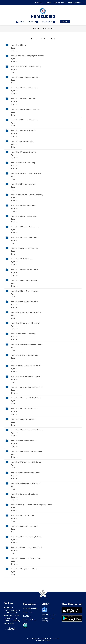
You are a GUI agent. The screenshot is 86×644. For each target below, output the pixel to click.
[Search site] (83, 3)
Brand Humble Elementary (26, 184)
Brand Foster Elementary (25, 141)
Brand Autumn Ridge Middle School (29, 387)
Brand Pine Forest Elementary (27, 280)
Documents (49, 29)
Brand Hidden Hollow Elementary (29, 173)
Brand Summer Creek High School (29, 548)
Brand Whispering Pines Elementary (29, 344)
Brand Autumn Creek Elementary (28, 66)
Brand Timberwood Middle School (29, 462)
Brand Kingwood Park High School (29, 537)
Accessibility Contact (30, 608)
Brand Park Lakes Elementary (27, 270)
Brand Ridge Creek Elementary (28, 291)
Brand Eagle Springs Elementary (28, 109)
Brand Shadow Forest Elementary (29, 312)
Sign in (65, 22)
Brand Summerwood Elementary (28, 323)
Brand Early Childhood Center (27, 569)
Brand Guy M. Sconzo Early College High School (34, 505)
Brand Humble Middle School (27, 409)
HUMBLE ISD (37, 29)
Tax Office (27, 616)
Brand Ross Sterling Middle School (29, 451)
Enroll (48, 3)
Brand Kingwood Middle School (28, 419)
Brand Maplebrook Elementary (28, 227)
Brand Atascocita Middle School (28, 376)
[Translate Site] (48, 22)
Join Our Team (59, 3)
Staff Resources (75, 3)
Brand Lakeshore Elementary (27, 216)
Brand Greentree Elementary (27, 152)
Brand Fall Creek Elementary (27, 131)
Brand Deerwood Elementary (27, 99)
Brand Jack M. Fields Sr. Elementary (30, 195)
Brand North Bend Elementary (27, 237)
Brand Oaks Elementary (25, 259)
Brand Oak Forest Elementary (27, 248)
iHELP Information (49, 615)
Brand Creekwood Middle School (28, 398)
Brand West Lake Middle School (28, 473)
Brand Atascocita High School (27, 494)
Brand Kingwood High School (27, 526)
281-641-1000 (14, 615)
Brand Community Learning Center (29, 558)
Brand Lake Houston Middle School (29, 430)
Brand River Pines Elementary (27, 302)
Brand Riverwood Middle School (28, 441)
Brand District (21, 45)
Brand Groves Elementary (26, 163)
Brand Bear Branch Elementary (28, 77)
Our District (45, 39)
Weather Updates (29, 620)
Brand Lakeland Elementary (26, 205)
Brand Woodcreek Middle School (28, 483)
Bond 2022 (39, 3)
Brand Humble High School (26, 515)
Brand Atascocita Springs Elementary (30, 56)
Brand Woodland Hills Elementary (29, 366)
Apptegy (47, 640)
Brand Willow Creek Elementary (28, 355)
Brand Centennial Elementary (27, 88)
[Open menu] (20, 22)
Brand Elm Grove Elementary (27, 120)
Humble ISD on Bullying (48, 620)
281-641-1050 (12, 618)
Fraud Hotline (28, 612)
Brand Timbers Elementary (26, 334)
